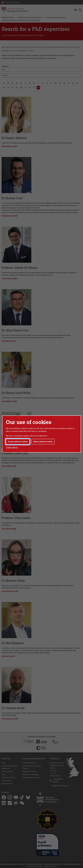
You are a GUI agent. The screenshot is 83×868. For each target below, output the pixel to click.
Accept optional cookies (18, 442)
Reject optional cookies (43, 442)
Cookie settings (12, 447)
